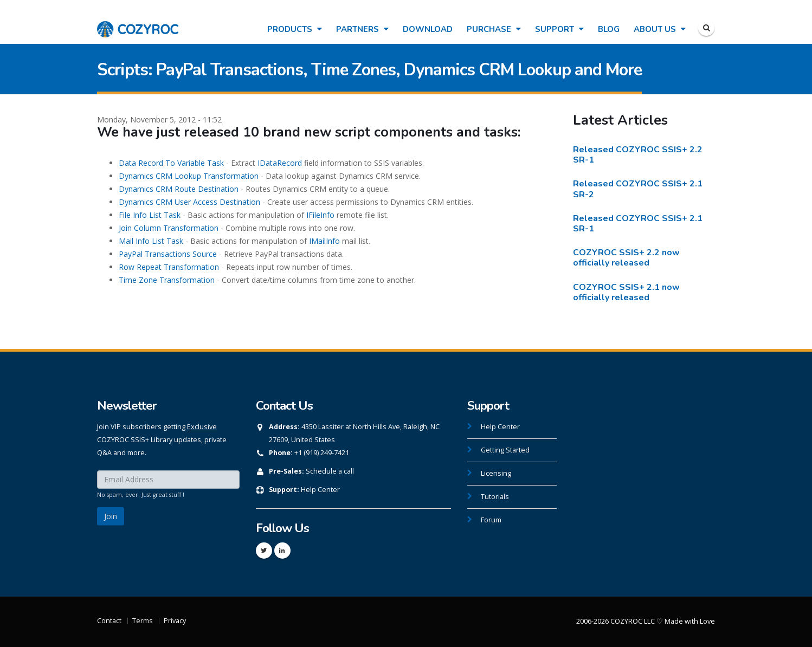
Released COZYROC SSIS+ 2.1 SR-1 (638, 224)
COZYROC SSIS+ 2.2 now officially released (626, 258)
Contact (109, 621)
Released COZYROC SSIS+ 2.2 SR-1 (638, 155)
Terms (143, 621)
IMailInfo (324, 241)
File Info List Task (150, 215)
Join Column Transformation (169, 228)
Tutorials (495, 497)
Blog (609, 29)
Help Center (320, 490)
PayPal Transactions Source (168, 254)
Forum (491, 520)
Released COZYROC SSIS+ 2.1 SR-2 (638, 189)
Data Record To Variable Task (171, 163)
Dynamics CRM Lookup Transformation (189, 176)
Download (428, 29)
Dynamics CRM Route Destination (179, 189)
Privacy (175, 621)
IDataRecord (280, 163)
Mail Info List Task (151, 241)
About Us (660, 29)
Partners (362, 29)
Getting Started (505, 450)
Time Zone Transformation (167, 280)
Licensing (496, 473)
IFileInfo (320, 215)
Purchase (494, 29)
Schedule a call (330, 471)
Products (295, 29)
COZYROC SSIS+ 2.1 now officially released (626, 292)
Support (559, 29)
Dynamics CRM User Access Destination (189, 202)
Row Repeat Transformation (169, 267)
